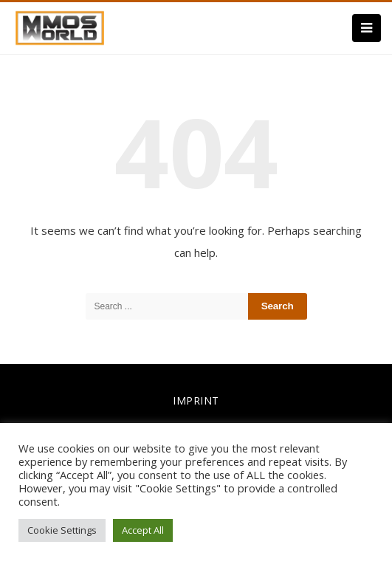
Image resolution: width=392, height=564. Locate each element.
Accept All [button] (143, 530)
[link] (60, 27)
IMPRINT (196, 400)
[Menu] (367, 28)
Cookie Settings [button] (62, 530)
